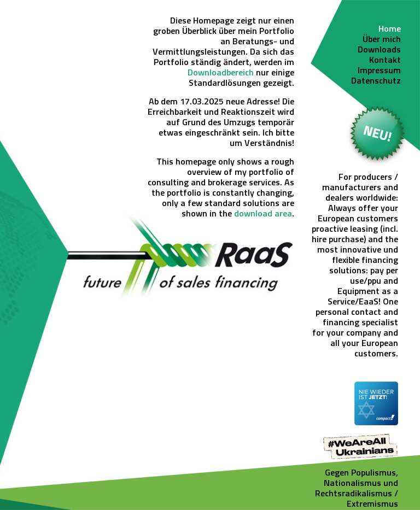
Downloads (379, 50)
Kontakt (385, 61)
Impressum (379, 71)
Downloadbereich (221, 73)
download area (263, 214)
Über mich (382, 40)
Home (390, 30)
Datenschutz (376, 81)
